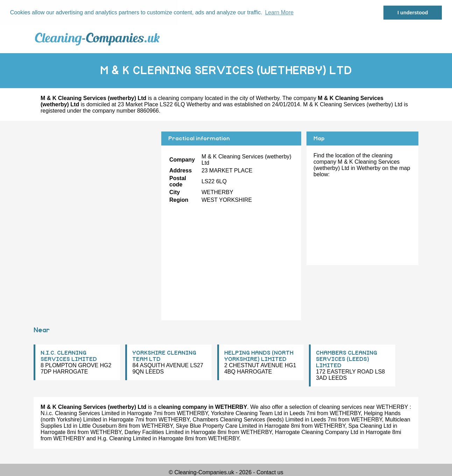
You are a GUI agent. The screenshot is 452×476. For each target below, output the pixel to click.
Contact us (270, 472)
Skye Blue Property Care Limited (217, 426)
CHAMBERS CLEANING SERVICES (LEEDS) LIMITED (347, 359)
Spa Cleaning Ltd (370, 426)
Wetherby (267, 98)
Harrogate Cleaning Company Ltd (317, 432)
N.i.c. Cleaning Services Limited (80, 413)
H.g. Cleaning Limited (124, 438)
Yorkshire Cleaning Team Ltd (247, 413)
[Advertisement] (95, 180)
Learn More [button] (279, 12)
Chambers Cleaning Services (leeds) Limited (248, 420)
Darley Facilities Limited (154, 432)
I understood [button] (413, 13)
